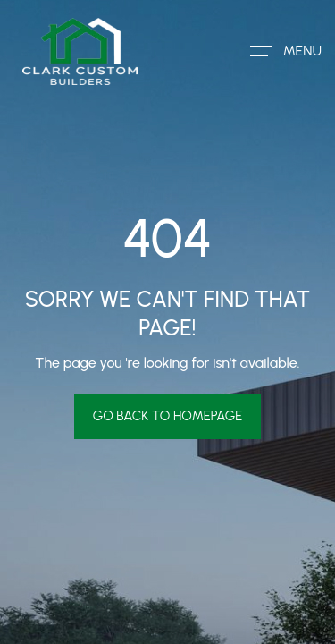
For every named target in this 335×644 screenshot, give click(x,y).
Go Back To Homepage (168, 416)
